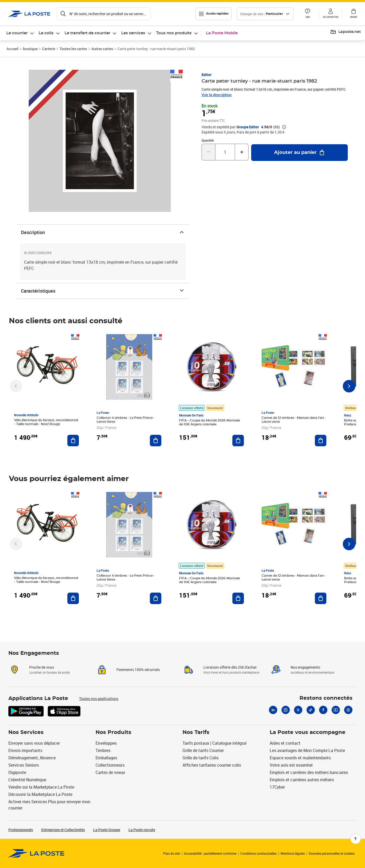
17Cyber (277, 787)
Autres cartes (102, 49)
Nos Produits (113, 732)
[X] (298, 710)
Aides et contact (285, 743)
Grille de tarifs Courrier (203, 750)
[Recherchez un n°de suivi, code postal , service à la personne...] (104, 14)
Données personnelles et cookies (332, 853)
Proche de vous (42, 667)
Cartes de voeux (110, 772)
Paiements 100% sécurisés (138, 670)
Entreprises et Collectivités (63, 830)
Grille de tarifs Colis (201, 758)
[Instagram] (286, 710)
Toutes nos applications (99, 699)
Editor (207, 75)
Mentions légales (293, 853)
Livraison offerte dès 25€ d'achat (230, 667)
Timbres (103, 750)
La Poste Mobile (222, 33)
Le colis (46, 33)
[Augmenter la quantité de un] (242, 152)
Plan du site (172, 853)
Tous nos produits (174, 33)
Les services (133, 33)
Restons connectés (326, 698)
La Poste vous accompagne (308, 732)
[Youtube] (336, 710)
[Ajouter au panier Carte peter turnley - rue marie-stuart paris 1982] (299, 153)
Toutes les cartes (73, 49)
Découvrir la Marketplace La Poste (40, 794)
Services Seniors (24, 765)
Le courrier (17, 33)
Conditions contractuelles (258, 853)
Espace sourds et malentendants (300, 758)
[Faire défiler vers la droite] (349, 386)
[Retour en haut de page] (356, 839)
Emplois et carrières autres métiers (302, 780)
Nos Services (26, 732)
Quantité (208, 140)
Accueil (13, 49)
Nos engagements (305, 667)
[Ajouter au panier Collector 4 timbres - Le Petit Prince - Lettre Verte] (156, 441)
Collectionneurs (110, 765)
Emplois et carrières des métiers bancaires (309, 772)
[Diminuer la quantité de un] (208, 152)
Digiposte (17, 772)
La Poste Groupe (107, 830)
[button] (308, 14)
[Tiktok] (311, 710)
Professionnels (21, 830)
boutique (30, 49)
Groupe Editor (248, 127)
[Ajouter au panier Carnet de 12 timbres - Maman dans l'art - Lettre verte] (321, 441)
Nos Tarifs (196, 732)
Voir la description (217, 95)
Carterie (49, 49)
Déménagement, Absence (32, 758)
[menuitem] (20, 33)
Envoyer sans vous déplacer (34, 743)
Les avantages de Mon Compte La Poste (307, 750)
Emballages (106, 758)
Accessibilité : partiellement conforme (210, 853)
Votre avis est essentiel (291, 765)
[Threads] (348, 710)
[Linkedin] (273, 710)
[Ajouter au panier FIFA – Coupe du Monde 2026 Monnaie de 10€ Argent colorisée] (238, 441)
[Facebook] (323, 710)
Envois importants (25, 750)
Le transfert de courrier (87, 33)
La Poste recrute (142, 830)
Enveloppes (106, 743)
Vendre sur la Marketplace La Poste (41, 787)
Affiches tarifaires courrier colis (212, 765)
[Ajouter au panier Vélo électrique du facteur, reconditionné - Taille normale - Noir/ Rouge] (73, 441)
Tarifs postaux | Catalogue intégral (214, 743)
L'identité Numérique (27, 780)
